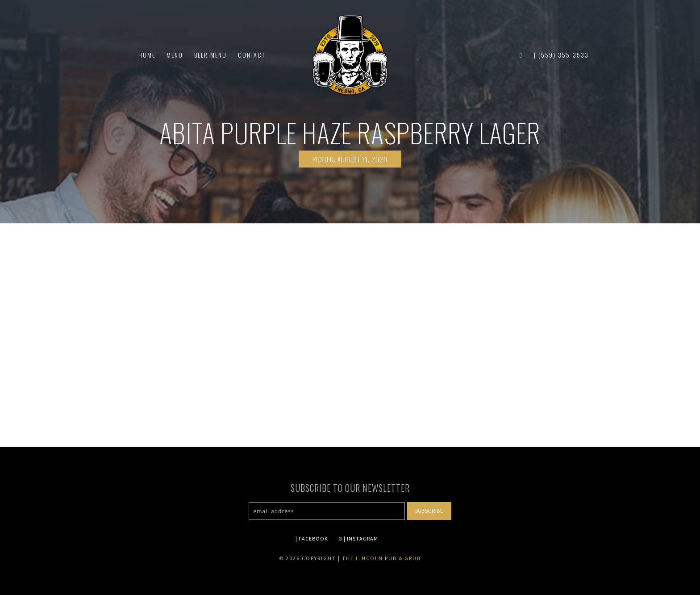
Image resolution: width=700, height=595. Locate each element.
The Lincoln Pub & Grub (381, 558)
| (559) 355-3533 (561, 55)
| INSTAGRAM (358, 538)
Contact (252, 55)
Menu (175, 55)
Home (147, 55)
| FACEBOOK (312, 538)
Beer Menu (210, 55)
